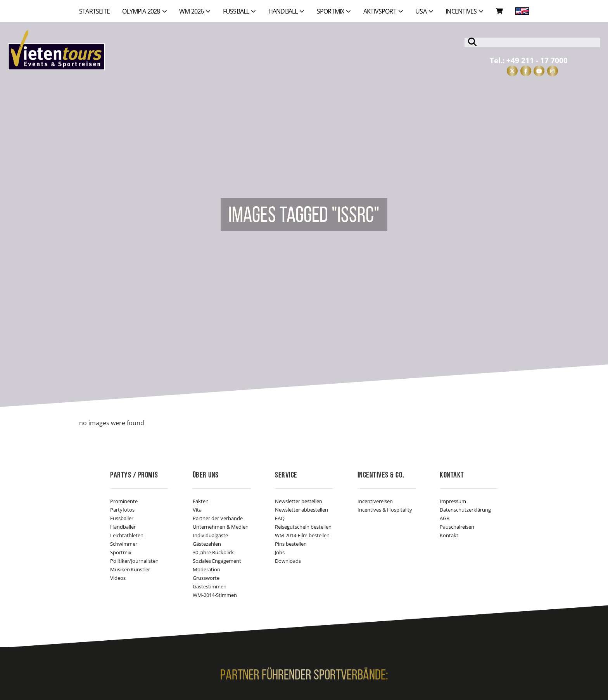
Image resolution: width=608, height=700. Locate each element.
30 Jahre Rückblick (213, 552)
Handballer (123, 527)
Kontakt (449, 535)
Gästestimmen (210, 586)
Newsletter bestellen (299, 501)
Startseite (94, 11)
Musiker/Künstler (130, 569)
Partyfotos (122, 510)
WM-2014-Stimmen (215, 595)
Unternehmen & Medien (221, 527)
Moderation (206, 569)
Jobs (280, 552)
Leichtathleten (127, 535)
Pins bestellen (291, 544)
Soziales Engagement (217, 561)
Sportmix (121, 552)
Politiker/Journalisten (134, 561)
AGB (445, 518)
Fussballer (122, 518)
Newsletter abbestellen (301, 510)
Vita (197, 510)
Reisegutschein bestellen (303, 527)
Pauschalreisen (457, 527)
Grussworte (206, 578)
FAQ (280, 518)
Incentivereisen (375, 501)
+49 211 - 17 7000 (537, 60)
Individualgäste (210, 535)
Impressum (453, 501)
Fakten (201, 501)
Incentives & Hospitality (385, 510)
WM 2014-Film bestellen (302, 535)
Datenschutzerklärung (465, 510)
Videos (118, 578)
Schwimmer (124, 544)
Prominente (124, 501)
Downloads (288, 561)
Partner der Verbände (218, 518)
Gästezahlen (207, 544)
